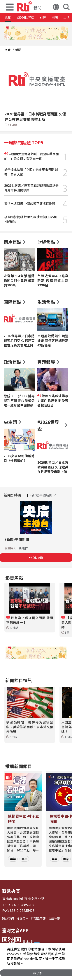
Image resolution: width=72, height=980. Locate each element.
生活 (66, 17)
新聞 (18, 50)
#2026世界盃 (25, 17)
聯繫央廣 (11, 891)
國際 (55, 17)
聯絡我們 (8, 918)
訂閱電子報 (38, 918)
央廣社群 (54, 918)
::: (6, 50)
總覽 (8, 17)
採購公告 (22, 918)
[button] (10, 6)
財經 (43, 17)
